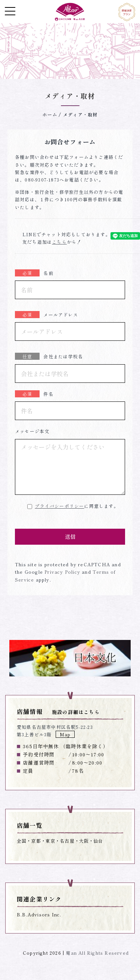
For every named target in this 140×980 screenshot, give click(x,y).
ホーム (50, 114)
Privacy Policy (62, 572)
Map (65, 734)
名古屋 (67, 841)
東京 (50, 841)
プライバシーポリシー (59, 506)
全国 (22, 841)
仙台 (98, 841)
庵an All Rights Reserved (97, 953)
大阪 (84, 841)
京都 (36, 841)
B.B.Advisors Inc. (39, 914)
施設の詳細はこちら (76, 712)
